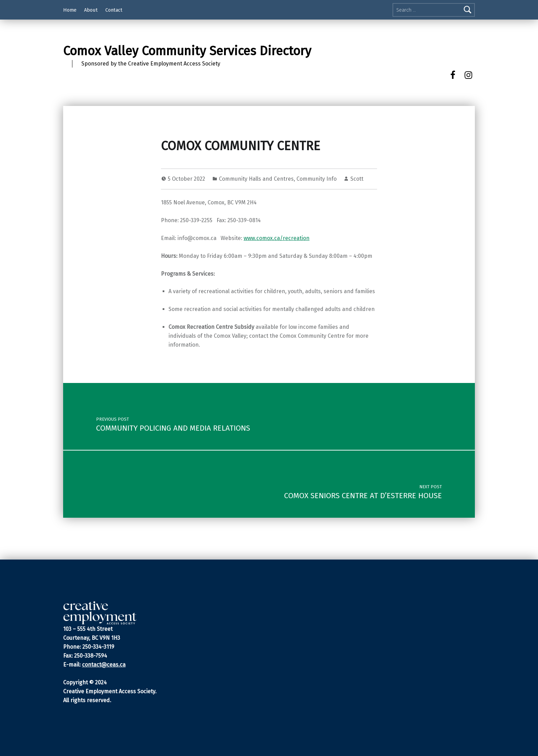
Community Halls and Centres (256, 179)
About (91, 10)
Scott (357, 179)
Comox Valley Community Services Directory (187, 51)
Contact (114, 10)
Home (70, 10)
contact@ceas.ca (104, 665)
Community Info (317, 179)
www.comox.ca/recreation (277, 238)
